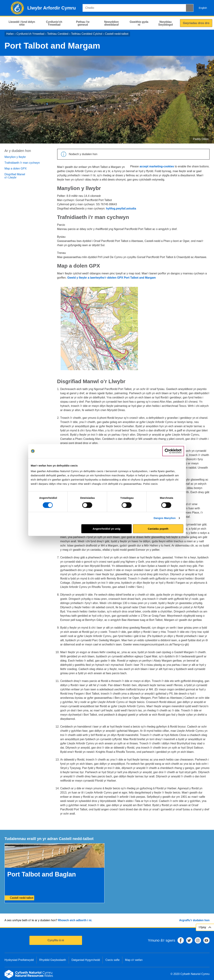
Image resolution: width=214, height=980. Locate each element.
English (203, 8)
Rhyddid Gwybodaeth (53, 960)
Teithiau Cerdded (58, 34)
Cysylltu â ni (56, 940)
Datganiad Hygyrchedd (86, 960)
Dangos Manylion (165, 518)
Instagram (198, 940)
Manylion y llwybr (15, 157)
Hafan (10, 34)
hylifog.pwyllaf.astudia (121, 209)
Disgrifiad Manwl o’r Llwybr (15, 176)
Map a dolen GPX (16, 169)
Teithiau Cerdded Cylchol (87, 34)
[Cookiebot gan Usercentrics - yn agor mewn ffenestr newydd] (173, 451)
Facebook (181, 940)
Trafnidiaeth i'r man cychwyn (22, 163)
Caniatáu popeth (158, 529)
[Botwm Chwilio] (190, 8)
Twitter (189, 940)
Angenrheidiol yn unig (106, 529)
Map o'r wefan (134, 960)
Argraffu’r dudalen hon (194, 920)
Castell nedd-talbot (117, 34)
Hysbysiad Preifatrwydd (19, 960)
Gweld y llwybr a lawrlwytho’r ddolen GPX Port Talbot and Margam (112, 278)
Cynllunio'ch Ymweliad (30, 34)
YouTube (206, 940)
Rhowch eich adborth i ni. (75, 920)
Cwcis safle (112, 960)
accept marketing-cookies (157, 166)
